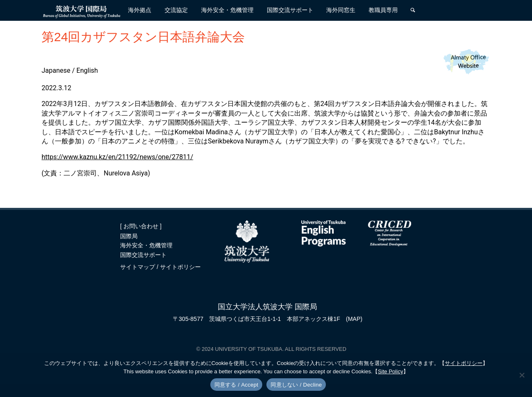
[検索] (413, 10)
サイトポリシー (180, 267)
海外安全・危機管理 (146, 245)
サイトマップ (138, 267)
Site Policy (390, 371)
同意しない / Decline (296, 385)
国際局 (129, 236)
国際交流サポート (143, 255)
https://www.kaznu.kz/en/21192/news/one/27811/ (117, 157)
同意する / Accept (236, 385)
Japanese (56, 70)
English (87, 70)
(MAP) (354, 319)
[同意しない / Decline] (522, 375)
